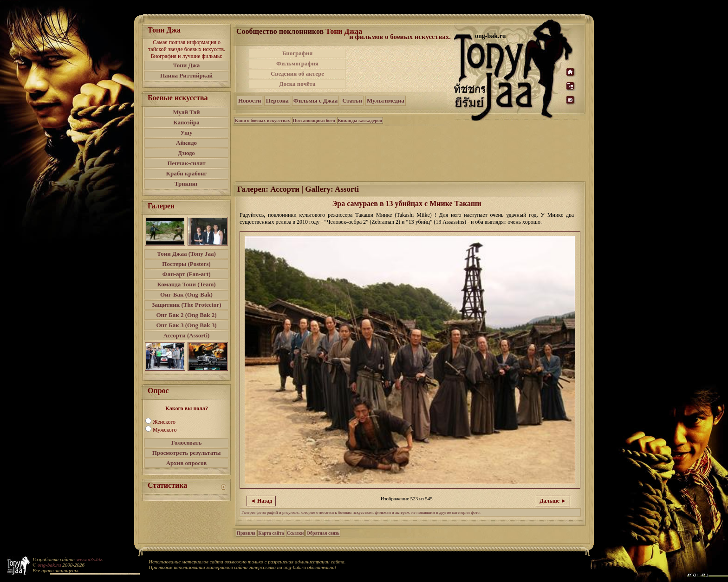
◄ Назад (261, 501)
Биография (298, 53)
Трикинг (186, 184)
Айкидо (186, 143)
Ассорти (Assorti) (187, 335)
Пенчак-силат (186, 163)
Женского (164, 422)
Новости (250, 100)
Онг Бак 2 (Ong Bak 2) (186, 315)
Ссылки (296, 533)
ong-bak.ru (49, 565)
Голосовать (187, 443)
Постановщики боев (314, 120)
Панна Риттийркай (186, 75)
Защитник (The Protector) (187, 305)
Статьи (352, 100)
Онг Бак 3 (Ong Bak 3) (186, 325)
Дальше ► (553, 501)
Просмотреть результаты (187, 453)
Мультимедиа (386, 100)
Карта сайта (271, 533)
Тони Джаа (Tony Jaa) (186, 254)
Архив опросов (187, 463)
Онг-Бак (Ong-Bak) (186, 294)
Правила (246, 533)
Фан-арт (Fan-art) (187, 274)
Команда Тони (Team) (186, 284)
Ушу (187, 133)
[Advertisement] (401, 69)
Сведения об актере (297, 74)
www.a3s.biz (89, 559)
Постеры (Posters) (186, 264)
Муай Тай (186, 112)
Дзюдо (186, 153)
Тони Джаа (344, 31)
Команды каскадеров (360, 120)
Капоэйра (186, 122)
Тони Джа (187, 65)
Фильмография (297, 63)
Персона (277, 100)
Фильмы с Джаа (315, 100)
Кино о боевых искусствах (263, 120)
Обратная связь (323, 533)
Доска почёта (297, 84)
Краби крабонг (187, 173)
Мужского (165, 430)
